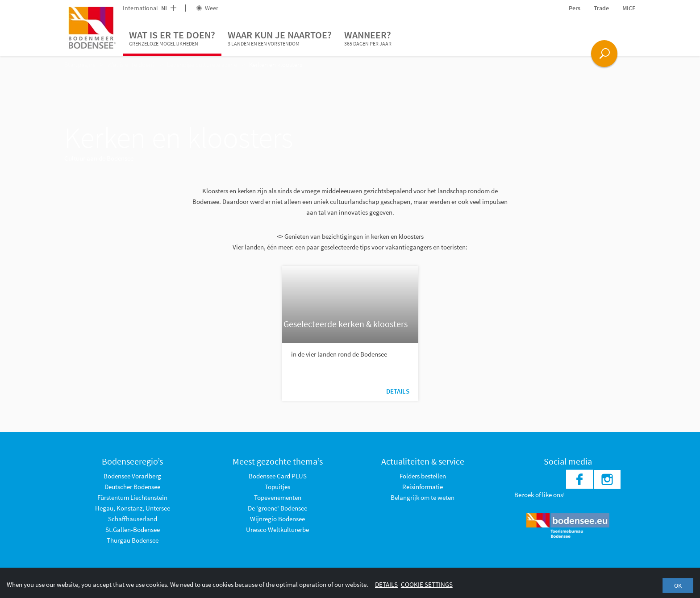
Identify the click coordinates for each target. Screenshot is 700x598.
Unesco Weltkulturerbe (277, 529)
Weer (207, 8)
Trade (601, 8)
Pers (575, 8)
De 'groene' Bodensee (277, 508)
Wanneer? (368, 38)
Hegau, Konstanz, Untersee (133, 508)
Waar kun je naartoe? (280, 38)
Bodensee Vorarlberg (132, 476)
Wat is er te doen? (172, 38)
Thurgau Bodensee (133, 540)
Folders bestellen (423, 476)
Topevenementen (278, 497)
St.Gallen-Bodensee (133, 529)
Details (398, 391)
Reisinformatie (423, 487)
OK (678, 586)
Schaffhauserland (133, 519)
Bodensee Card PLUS (278, 476)
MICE (629, 8)
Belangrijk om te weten (423, 497)
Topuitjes (277, 487)
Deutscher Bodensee (132, 487)
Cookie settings (427, 584)
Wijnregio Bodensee (277, 519)
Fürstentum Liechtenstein (132, 497)
